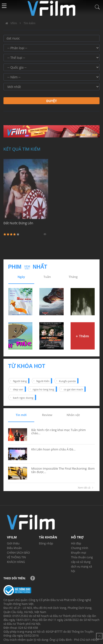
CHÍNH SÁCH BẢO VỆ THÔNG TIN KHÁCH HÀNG (18, 557)
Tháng (73, 277)
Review (47, 415)
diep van (18, 389)
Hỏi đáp (76, 543)
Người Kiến (43, 381)
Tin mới (21, 415)
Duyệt (52, 101)
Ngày (21, 277)
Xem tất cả (86, 488)
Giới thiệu (13, 543)
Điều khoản (14, 548)
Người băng (20, 381)
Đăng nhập (46, 543)
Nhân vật (73, 415)
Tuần (47, 277)
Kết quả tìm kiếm (22, 149)
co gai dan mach (73, 389)
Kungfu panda (67, 381)
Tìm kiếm (30, 23)
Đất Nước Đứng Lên (26, 226)
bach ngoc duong (23, 398)
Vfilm (10, 23)
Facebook (33, 578)
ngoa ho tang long (43, 389)
